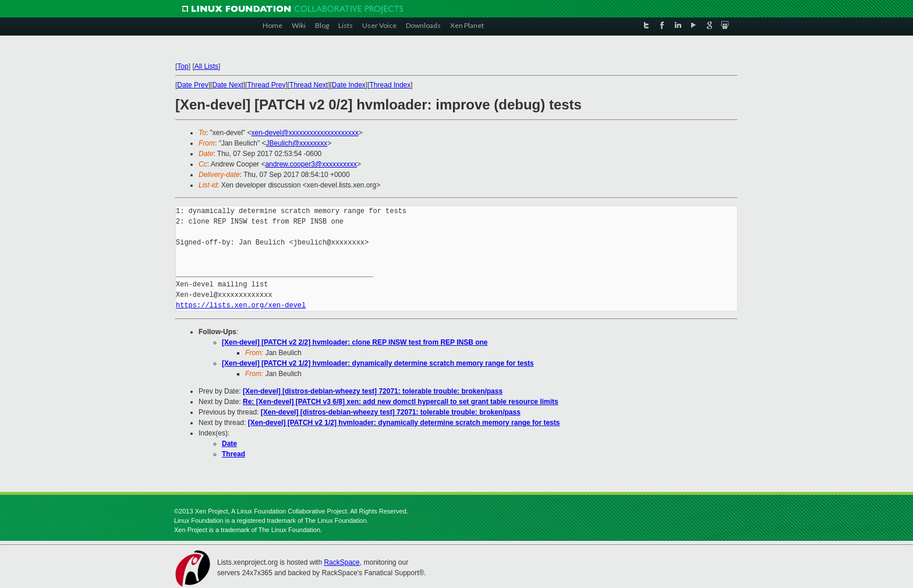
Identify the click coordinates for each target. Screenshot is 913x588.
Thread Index (390, 85)
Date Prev (192, 85)
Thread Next (309, 85)
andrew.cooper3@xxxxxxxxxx (311, 164)
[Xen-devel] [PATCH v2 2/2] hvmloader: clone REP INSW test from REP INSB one (355, 342)
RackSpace (342, 562)
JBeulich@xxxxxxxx (297, 143)
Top (183, 66)
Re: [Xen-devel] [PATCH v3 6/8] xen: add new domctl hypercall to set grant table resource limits (401, 402)
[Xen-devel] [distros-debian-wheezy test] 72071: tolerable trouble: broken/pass (373, 391)
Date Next (227, 85)
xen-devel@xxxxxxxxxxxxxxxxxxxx (305, 133)
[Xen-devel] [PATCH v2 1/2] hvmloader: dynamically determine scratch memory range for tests (378, 363)
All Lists (206, 66)
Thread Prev (266, 85)
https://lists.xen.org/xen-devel (241, 305)
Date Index (349, 85)
